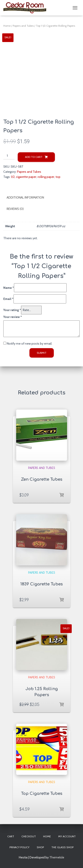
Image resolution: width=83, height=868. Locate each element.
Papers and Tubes (23, 26)
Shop (40, 847)
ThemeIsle (57, 857)
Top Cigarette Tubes (42, 794)
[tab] (41, 198)
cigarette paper (26, 177)
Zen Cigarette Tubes (42, 479)
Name (9, 288)
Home (7, 26)
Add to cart (34, 157)
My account (67, 836)
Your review (13, 317)
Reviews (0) (15, 209)
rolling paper (46, 177)
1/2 (13, 177)
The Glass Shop (63, 847)
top (58, 177)
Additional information (25, 197)
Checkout (29, 836)
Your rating (12, 310)
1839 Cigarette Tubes (41, 584)
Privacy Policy (19, 847)
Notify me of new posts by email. (30, 344)
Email (8, 299)
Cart (11, 836)
